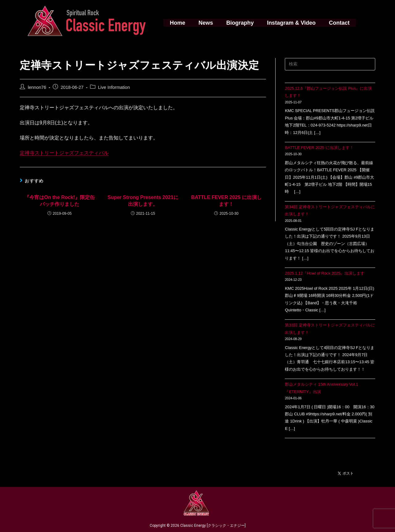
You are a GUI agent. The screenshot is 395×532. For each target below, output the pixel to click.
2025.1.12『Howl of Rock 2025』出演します (325, 273)
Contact (336, 23)
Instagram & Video (290, 23)
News (207, 23)
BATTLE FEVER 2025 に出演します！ (226, 201)
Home (181, 23)
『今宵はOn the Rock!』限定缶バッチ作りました (60, 201)
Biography (240, 23)
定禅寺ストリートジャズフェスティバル (64, 153)
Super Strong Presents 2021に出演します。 (143, 201)
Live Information (114, 87)
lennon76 (37, 87)
